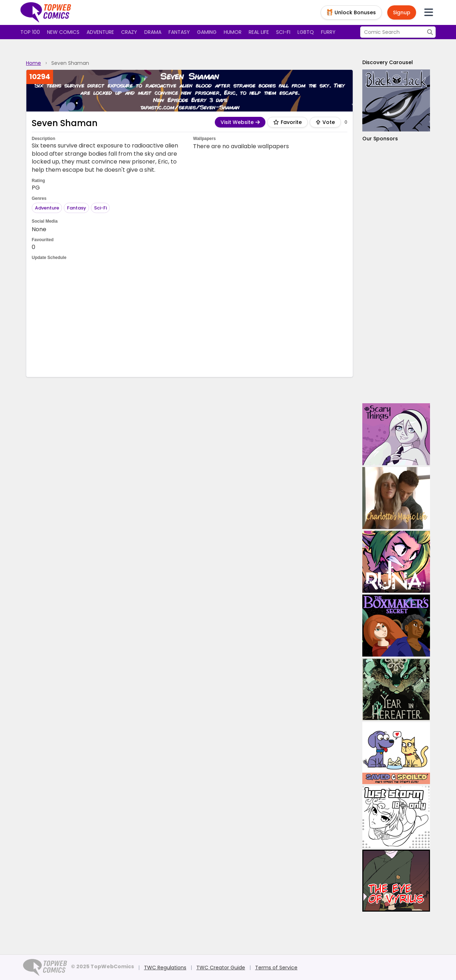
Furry (328, 32)
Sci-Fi (100, 208)
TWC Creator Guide (221, 968)
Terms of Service (276, 968)
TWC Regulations (165, 968)
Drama (153, 32)
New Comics (63, 32)
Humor (233, 32)
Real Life (259, 32)
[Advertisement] (190, 318)
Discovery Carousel (388, 62)
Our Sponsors (380, 139)
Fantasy (179, 32)
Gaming (207, 32)
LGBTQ (306, 32)
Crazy (129, 32)
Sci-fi (283, 32)
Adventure (100, 32)
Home (33, 63)
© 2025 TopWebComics (102, 966)
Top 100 (30, 32)
